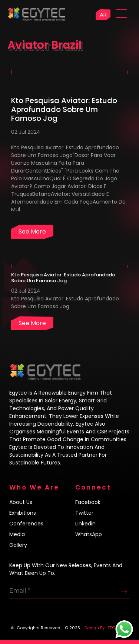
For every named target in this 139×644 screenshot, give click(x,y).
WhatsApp (89, 534)
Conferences (26, 524)
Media (17, 534)
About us (21, 502)
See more (32, 231)
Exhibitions (23, 513)
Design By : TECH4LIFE (106, 628)
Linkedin (85, 524)
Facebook (88, 502)
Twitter (84, 513)
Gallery (18, 545)
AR (103, 15)
